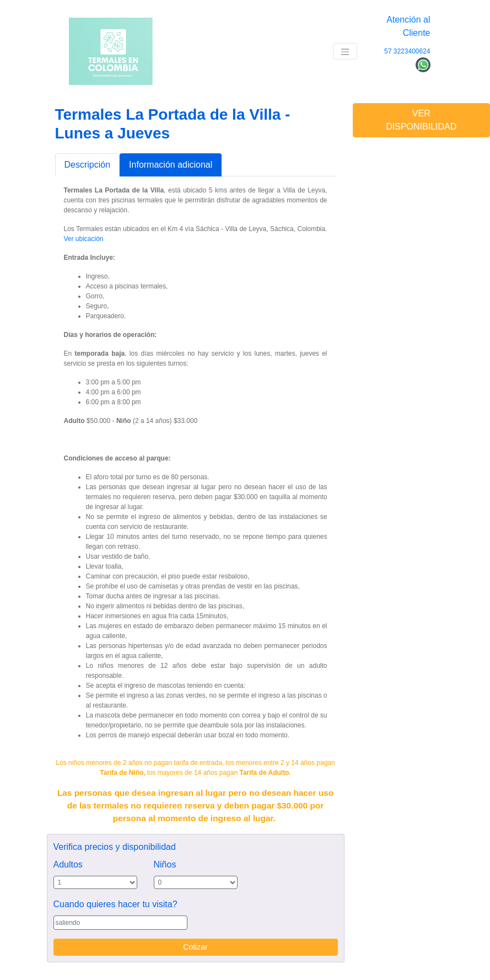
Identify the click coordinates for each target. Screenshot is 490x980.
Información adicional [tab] (171, 165)
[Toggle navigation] (345, 52)
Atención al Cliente (408, 26)
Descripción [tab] (88, 165)
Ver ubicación (84, 239)
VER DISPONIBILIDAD (421, 120)
